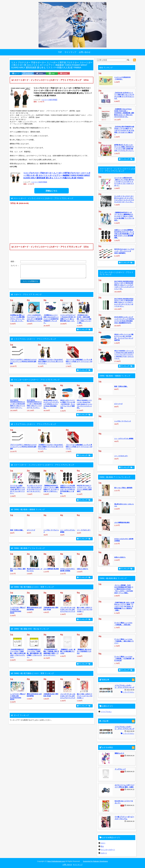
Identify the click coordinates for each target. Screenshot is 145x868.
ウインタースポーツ (108, 850)
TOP (60, 52)
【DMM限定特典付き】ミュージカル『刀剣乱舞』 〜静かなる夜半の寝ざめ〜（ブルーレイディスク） (18, 653)
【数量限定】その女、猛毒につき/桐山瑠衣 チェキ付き (68, 651)
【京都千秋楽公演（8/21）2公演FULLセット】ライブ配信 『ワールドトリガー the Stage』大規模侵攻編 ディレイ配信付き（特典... (124, 606)
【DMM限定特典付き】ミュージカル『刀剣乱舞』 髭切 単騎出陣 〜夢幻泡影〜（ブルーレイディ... (34, 653)
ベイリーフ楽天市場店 (49, 100)
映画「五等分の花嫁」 (17, 530)
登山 (102, 846)
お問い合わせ (85, 52)
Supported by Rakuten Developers (95, 861)
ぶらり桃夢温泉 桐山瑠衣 (51, 569)
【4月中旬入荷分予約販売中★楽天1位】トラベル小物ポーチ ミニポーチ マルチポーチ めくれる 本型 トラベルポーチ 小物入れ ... (124, 130)
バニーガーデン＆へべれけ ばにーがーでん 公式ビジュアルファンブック (68, 609)
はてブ (16, 73)
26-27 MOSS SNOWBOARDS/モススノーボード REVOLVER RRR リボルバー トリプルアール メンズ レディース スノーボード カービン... (124, 302)
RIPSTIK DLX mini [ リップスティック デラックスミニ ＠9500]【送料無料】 (124, 251)
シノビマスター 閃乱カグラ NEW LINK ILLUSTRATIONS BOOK (18, 610)
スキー (103, 843)
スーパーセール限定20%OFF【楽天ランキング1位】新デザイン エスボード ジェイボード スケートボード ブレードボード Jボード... (124, 182)
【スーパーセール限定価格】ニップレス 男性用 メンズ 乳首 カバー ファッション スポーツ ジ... (79, 362)
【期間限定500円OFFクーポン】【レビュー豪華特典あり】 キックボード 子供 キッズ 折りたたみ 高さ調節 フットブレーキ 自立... (124, 216)
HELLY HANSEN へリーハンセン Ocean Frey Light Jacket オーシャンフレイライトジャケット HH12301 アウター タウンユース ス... (124, 355)
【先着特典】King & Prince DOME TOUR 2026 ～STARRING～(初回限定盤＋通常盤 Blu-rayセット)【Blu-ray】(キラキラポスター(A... (124, 113)
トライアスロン (127, 692)
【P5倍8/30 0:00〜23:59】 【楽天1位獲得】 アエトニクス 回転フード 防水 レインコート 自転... (84, 319)
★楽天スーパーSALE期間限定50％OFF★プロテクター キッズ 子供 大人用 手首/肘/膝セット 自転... (68, 489)
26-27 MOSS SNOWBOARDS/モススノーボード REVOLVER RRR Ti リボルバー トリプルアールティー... (18, 404)
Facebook (28, 73)
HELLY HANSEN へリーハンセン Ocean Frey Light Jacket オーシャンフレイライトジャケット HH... (85, 404)
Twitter (40, 73)
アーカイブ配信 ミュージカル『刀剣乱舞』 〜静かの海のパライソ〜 (124, 641)
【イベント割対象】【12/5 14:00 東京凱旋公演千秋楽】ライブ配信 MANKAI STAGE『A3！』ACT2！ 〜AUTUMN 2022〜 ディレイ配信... (124, 589)
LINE (52, 74)
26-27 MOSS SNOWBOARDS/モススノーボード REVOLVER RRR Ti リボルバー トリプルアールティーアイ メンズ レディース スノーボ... (124, 285)
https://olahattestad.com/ (56, 861)
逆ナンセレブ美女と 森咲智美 (123, 488)
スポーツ (104, 853)
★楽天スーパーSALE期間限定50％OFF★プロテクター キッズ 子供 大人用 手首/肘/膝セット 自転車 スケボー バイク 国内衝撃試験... (124, 234)
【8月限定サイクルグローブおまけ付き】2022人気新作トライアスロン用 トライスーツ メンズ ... (51, 362)
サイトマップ (70, 52)
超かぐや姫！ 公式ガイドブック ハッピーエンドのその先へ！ (85, 609)
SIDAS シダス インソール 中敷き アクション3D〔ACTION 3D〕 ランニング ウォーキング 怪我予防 (68, 404)
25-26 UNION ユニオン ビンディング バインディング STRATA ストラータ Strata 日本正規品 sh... (51, 404)
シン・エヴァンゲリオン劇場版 (124, 439)
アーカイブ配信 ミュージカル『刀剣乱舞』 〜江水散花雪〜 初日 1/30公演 (124, 659)
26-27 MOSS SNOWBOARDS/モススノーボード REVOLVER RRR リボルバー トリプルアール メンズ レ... (34, 404)
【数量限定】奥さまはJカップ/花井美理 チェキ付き (84, 651)
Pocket (64, 73)
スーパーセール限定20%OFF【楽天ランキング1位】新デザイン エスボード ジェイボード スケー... (18, 489)
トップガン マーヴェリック (123, 421)
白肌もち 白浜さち (83, 569)
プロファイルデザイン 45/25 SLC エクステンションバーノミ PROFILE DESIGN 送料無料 (23, 362)
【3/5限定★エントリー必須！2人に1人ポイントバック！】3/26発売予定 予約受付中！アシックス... (51, 319)
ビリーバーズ (31, 530)
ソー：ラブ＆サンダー (84, 530)
